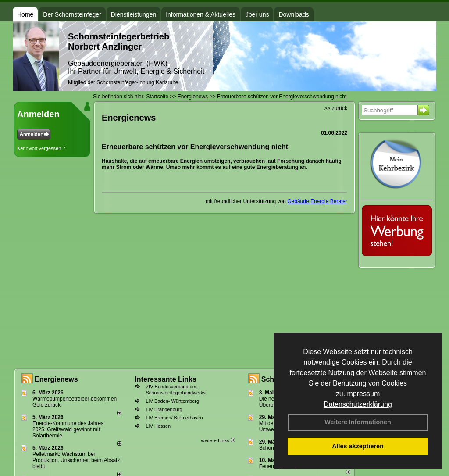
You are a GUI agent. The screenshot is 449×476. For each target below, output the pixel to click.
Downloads (294, 14)
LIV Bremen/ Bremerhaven (174, 418)
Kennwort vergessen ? (41, 148)
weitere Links (218, 440)
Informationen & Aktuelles (201, 14)
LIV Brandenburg (164, 409)
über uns (257, 14)
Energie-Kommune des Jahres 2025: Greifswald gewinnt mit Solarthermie (68, 429)
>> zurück (336, 108)
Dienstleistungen (134, 14)
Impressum (362, 394)
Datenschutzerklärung (358, 404)
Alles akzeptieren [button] (358, 446)
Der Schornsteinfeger (72, 14)
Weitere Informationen (358, 422)
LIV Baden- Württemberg (172, 401)
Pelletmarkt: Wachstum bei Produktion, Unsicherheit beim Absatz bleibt (76, 460)
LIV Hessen (158, 426)
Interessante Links (166, 379)
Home (25, 14)
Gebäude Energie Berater (317, 201)
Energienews (56, 379)
